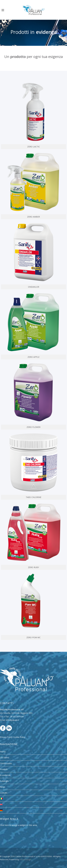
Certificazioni (6, 763)
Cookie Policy (19, 737)
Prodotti (4, 769)
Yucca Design (25, 859)
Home (3, 752)
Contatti (4, 793)
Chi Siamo (5, 758)
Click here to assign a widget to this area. (19, 825)
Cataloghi (4, 781)
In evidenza (5, 775)
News (3, 787)
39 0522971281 (17, 716)
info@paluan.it (12, 720)
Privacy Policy (6, 737)
